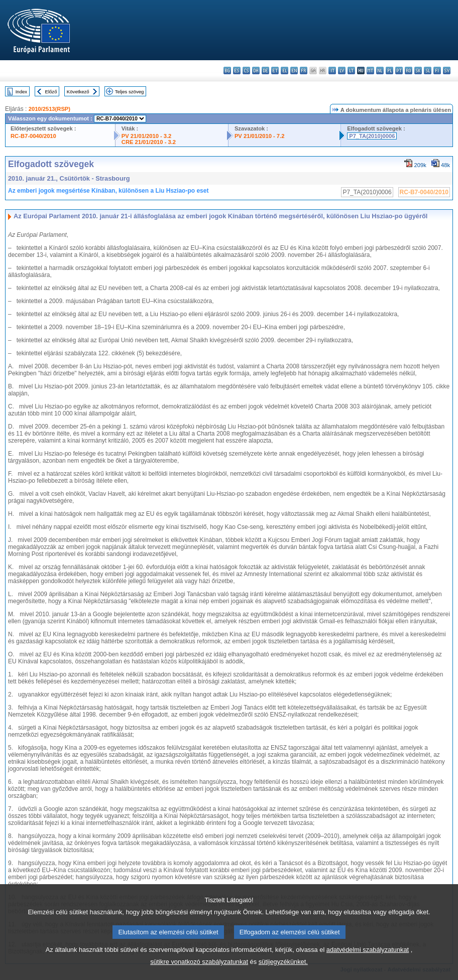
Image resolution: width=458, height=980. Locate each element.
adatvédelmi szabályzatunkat (368, 957)
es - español (237, 71)
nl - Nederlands (380, 71)
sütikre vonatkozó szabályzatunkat (199, 969)
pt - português (399, 71)
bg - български (227, 71)
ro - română (409, 71)
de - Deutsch (265, 71)
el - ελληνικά (284, 71)
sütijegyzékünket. (283, 969)
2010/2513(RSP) (49, 109)
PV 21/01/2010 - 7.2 (260, 136)
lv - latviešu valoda (342, 71)
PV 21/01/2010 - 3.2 (147, 136)
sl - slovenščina (428, 71)
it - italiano (332, 71)
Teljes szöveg (130, 92)
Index (21, 92)
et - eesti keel (275, 71)
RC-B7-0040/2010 (33, 136)
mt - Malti (370, 71)
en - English (294, 71)
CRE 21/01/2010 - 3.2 (149, 142)
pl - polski (389, 71)
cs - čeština (246, 71)
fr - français (304, 71)
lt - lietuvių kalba (351, 71)
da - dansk (256, 71)
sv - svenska (447, 71)
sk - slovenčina (418, 71)
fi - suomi (437, 71)
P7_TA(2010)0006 (372, 136)
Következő (78, 92)
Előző (51, 92)
